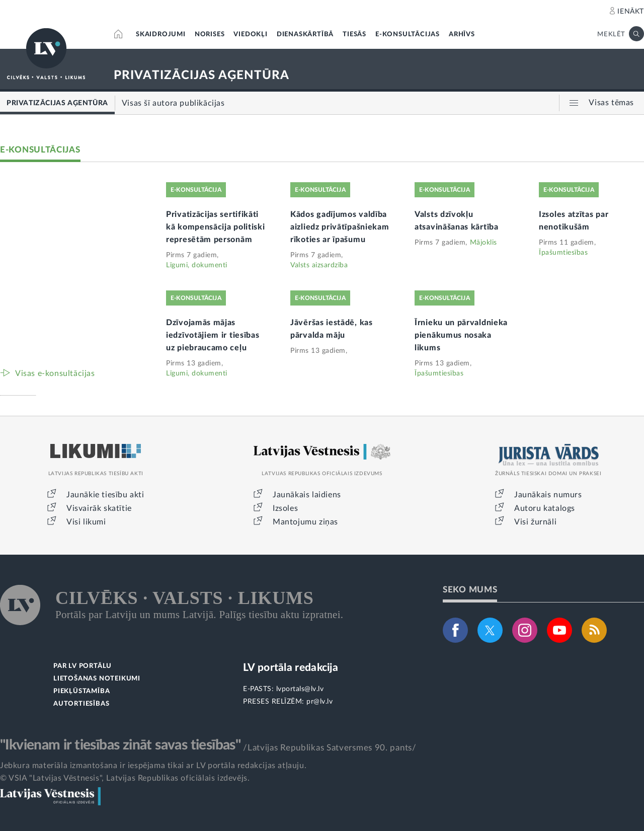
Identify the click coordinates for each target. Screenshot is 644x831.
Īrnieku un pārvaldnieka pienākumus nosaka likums (461, 335)
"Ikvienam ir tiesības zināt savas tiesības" (120, 745)
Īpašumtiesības (563, 253)
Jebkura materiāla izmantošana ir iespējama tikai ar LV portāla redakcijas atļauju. (153, 766)
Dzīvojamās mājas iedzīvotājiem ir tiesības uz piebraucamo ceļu (213, 335)
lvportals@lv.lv (300, 689)
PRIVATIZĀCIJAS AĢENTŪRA (202, 75)
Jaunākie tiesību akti (105, 495)
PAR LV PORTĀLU (83, 666)
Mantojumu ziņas (305, 522)
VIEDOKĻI (250, 34)
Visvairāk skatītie (99, 508)
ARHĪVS (462, 34)
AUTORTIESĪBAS (81, 704)
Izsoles (285, 508)
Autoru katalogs (545, 508)
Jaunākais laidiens (307, 495)
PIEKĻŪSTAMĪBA (82, 691)
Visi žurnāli (535, 522)
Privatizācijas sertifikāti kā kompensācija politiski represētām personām (216, 227)
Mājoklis (484, 243)
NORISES (210, 34)
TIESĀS (354, 34)
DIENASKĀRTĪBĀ (305, 34)
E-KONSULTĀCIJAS (408, 34)
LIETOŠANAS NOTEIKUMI (97, 679)
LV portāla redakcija (291, 668)
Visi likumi (86, 522)
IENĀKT (631, 12)
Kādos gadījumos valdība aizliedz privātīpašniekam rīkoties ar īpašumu (340, 227)
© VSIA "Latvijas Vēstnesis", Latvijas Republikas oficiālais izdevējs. (125, 778)
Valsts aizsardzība (319, 265)
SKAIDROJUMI (161, 34)
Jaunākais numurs (548, 495)
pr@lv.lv (319, 702)
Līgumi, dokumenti (197, 265)
